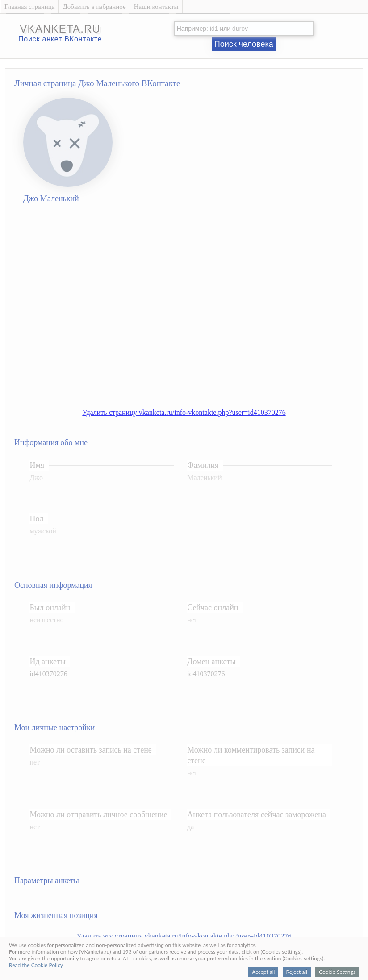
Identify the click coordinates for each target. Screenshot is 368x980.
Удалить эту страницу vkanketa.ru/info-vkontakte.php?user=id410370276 (184, 936)
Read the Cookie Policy (36, 965)
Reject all (297, 972)
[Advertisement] (87, 308)
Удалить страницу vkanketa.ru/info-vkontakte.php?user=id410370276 (184, 412)
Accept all (263, 972)
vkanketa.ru (60, 29)
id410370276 (48, 674)
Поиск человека (244, 44)
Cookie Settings (337, 972)
